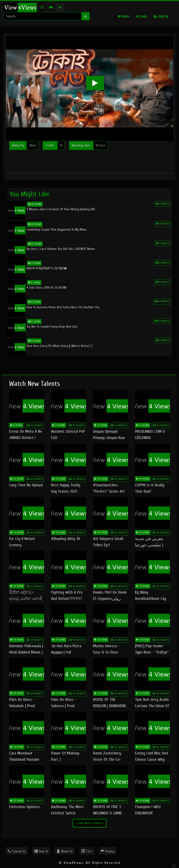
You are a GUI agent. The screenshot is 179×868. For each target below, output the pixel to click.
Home (123, 16)
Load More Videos (90, 823)
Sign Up (161, 16)
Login (141, 16)
